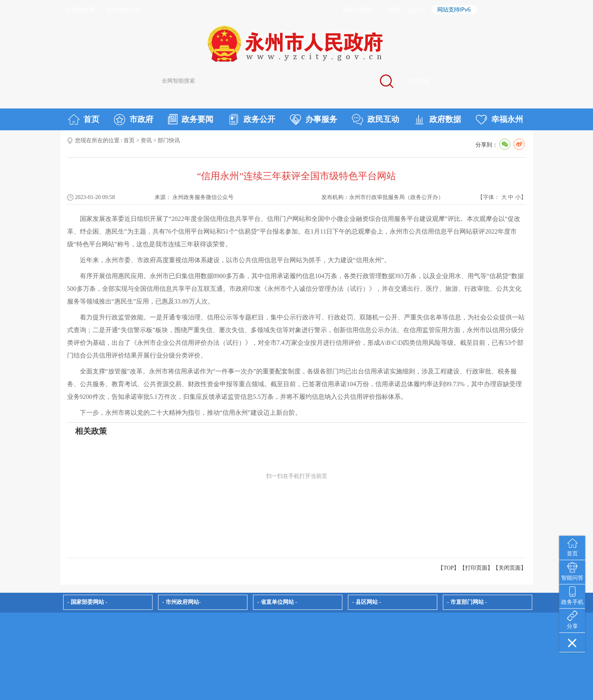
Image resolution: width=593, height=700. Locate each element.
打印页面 (476, 568)
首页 (84, 120)
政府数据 (438, 120)
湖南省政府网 (123, 10)
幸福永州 (499, 120)
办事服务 (314, 120)
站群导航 (418, 81)
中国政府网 (80, 10)
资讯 (146, 140)
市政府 (134, 120)
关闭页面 (510, 568)
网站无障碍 (358, 10)
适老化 (416, 10)
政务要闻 (191, 119)
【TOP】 (448, 568)
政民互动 (376, 120)
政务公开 (252, 120)
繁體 (394, 10)
